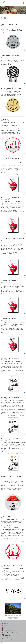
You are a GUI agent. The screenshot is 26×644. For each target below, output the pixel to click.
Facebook (5, 624)
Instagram (5, 626)
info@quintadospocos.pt (9, 630)
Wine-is (5, 628)
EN (19, 3)
